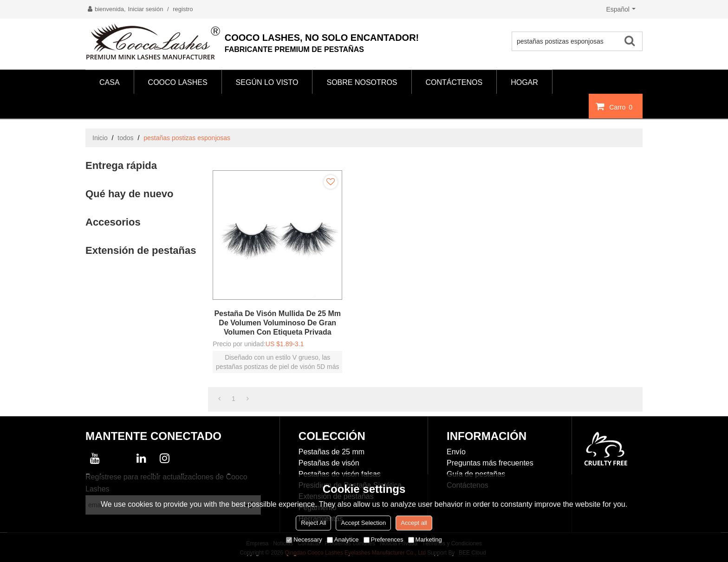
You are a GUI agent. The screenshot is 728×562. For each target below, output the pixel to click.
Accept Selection (363, 523)
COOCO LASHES (178, 82)
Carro (622, 107)
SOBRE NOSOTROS (362, 82)
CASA (110, 82)
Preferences (383, 539)
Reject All (313, 523)
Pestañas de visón (329, 463)
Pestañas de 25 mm (331, 452)
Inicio (100, 138)
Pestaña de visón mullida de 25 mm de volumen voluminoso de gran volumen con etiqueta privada (277, 323)
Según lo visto (267, 82)
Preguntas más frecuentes (490, 463)
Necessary (304, 539)
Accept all (414, 523)
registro (183, 9)
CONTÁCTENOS (454, 82)
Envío (456, 452)
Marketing (425, 539)
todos (125, 138)
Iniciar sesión (146, 9)
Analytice (343, 539)
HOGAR (524, 82)
